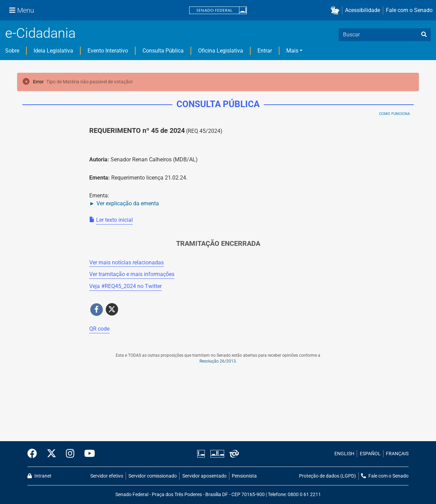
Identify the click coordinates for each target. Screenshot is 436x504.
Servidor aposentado (204, 476)
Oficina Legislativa (221, 51)
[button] (336, 10)
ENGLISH (344, 454)
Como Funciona (394, 114)
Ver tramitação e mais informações (132, 274)
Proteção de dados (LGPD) (328, 476)
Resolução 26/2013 (218, 361)
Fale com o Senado (409, 10)
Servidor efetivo (107, 476)
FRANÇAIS (397, 454)
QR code (99, 329)
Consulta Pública (163, 51)
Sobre (12, 51)
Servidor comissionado (153, 476)
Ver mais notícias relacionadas (127, 262)
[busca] (424, 35)
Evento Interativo (108, 51)
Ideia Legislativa (53, 51)
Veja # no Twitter (125, 286)
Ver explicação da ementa (128, 203)
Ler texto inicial (114, 220)
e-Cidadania (40, 33)
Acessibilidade (363, 10)
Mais (292, 51)
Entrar (265, 51)
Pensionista (244, 476)
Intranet (39, 476)
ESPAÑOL (370, 454)
